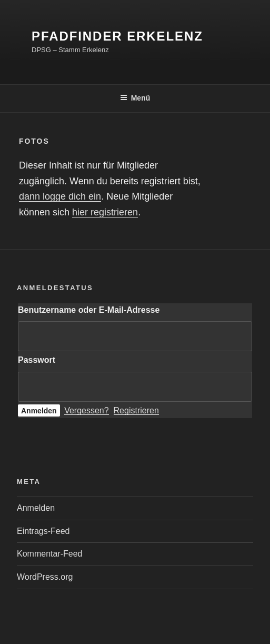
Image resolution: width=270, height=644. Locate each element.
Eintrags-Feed (43, 531)
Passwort (37, 360)
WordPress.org (45, 577)
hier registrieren (105, 212)
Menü (135, 98)
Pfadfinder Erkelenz (117, 36)
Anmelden (36, 508)
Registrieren (136, 410)
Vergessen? (87, 410)
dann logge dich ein (60, 196)
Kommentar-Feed (50, 554)
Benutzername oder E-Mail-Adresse (89, 310)
